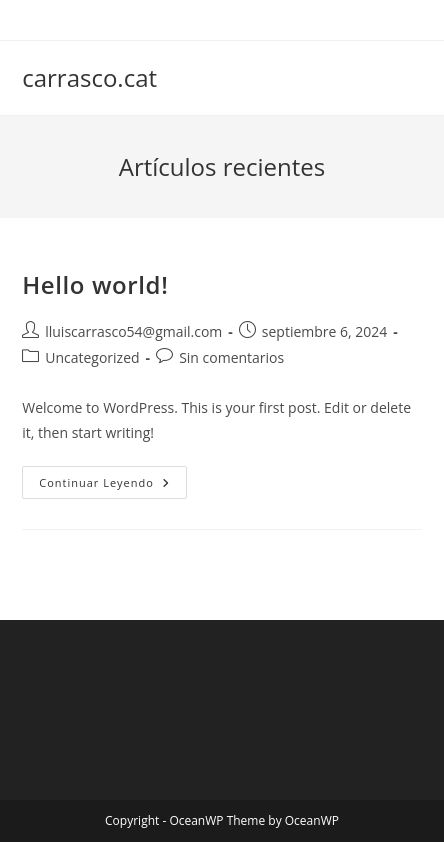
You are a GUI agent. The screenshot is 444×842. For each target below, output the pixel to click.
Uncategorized (92, 357)
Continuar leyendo (113, 486)
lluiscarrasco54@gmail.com (133, 331)
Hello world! (95, 284)
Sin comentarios (231, 357)
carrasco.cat (89, 77)
